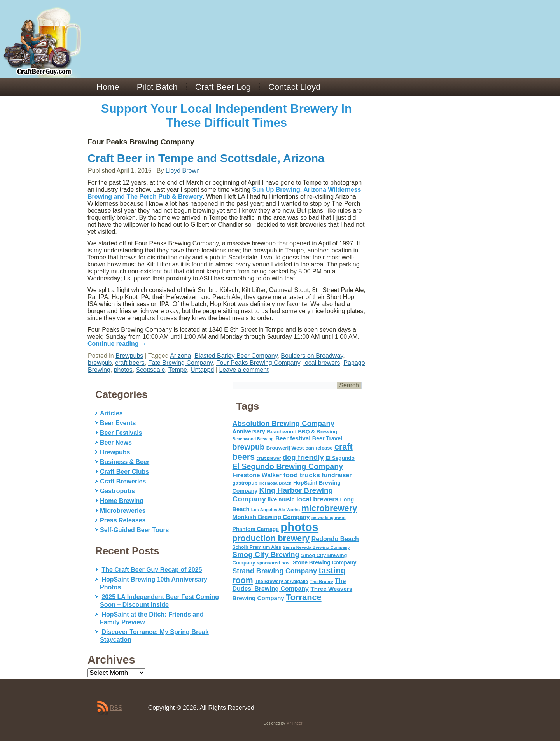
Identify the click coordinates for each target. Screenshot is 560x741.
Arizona (180, 356)
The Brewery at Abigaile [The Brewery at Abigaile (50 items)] (281, 582)
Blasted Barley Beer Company (236, 356)
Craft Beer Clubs (124, 472)
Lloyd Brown (183, 171)
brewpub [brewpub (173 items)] (249, 447)
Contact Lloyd (295, 87)
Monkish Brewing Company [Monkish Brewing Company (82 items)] (271, 517)
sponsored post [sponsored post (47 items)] (274, 563)
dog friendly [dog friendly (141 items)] (303, 457)
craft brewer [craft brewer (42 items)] (269, 458)
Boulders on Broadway (312, 356)
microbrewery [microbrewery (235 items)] (330, 508)
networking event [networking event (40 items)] (329, 517)
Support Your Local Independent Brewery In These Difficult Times (227, 116)
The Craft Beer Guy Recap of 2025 (152, 570)
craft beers (130, 363)
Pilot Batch (157, 87)
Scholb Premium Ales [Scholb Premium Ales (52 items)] (257, 547)
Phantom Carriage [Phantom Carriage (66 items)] (256, 529)
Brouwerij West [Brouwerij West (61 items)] (285, 448)
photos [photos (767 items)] (299, 527)
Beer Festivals (121, 433)
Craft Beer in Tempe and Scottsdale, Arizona (206, 158)
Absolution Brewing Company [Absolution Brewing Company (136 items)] (283, 423)
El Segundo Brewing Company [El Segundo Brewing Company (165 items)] (288, 466)
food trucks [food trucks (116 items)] (302, 475)
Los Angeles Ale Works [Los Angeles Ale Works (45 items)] (276, 510)
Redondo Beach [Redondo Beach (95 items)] (335, 539)
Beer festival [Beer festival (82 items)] (293, 438)
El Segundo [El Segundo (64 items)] (340, 458)
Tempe (178, 370)
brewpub (100, 363)
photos (123, 370)
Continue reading (117, 344)
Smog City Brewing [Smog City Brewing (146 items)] (266, 554)
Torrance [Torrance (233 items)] (304, 597)
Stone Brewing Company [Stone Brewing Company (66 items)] (324, 562)
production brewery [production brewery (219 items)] (271, 538)
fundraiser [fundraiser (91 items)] (337, 475)
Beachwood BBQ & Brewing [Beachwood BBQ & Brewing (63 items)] (302, 432)
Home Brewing (122, 501)
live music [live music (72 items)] (281, 499)
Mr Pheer (294, 723)
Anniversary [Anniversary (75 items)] (249, 431)
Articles (111, 413)
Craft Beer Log (223, 87)
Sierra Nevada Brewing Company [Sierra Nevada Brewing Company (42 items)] (317, 547)
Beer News (116, 442)
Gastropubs (117, 491)
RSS (116, 708)
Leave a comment (244, 370)
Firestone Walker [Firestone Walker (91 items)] (257, 475)
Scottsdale (151, 370)
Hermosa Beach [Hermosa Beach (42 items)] (276, 483)
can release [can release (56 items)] (319, 448)
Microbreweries (123, 511)
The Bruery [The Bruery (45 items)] (322, 582)
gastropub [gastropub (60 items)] (245, 483)
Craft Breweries (123, 481)
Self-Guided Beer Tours (135, 530)
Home (108, 87)
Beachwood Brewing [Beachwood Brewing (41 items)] (253, 439)
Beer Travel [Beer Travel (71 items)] (327, 438)
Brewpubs (129, 356)
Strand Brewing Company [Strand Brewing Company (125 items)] (275, 571)
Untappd (202, 370)
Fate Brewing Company (180, 363)
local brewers (322, 363)
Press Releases (123, 520)
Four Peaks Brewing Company (258, 363)
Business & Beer (125, 462)
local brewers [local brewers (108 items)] (317, 499)
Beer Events (118, 423)
